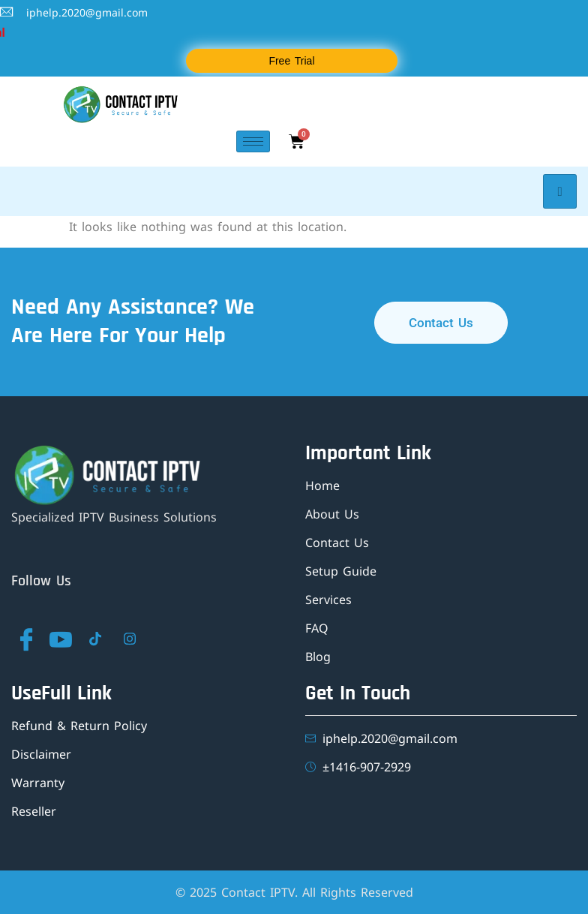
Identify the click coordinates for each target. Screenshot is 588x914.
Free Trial (291, 61)
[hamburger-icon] (253, 141)
